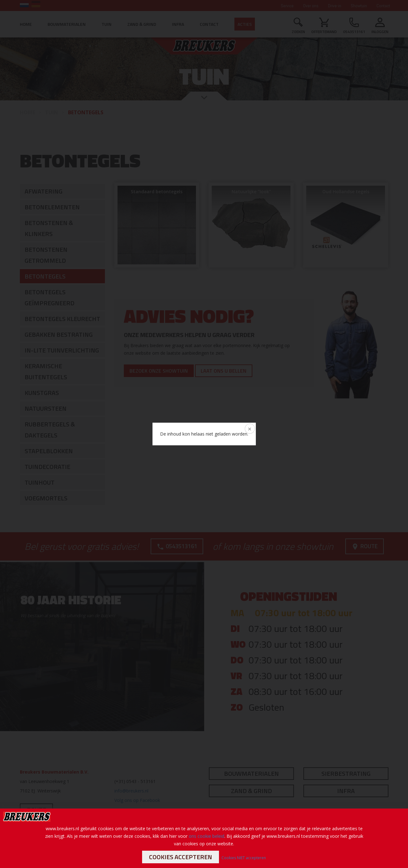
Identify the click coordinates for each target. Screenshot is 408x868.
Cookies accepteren (181, 857)
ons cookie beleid (207, 836)
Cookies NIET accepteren (244, 858)
